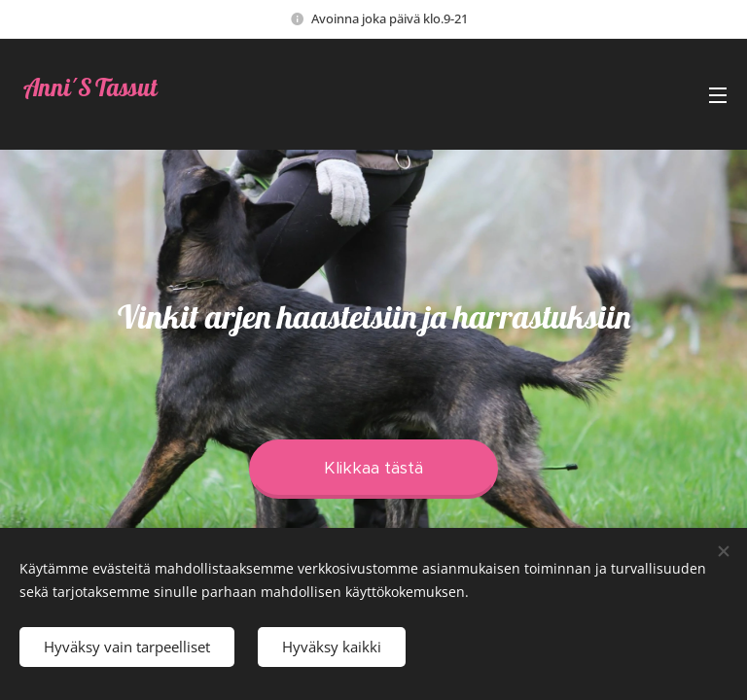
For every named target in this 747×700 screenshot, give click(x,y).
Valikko (718, 95)
